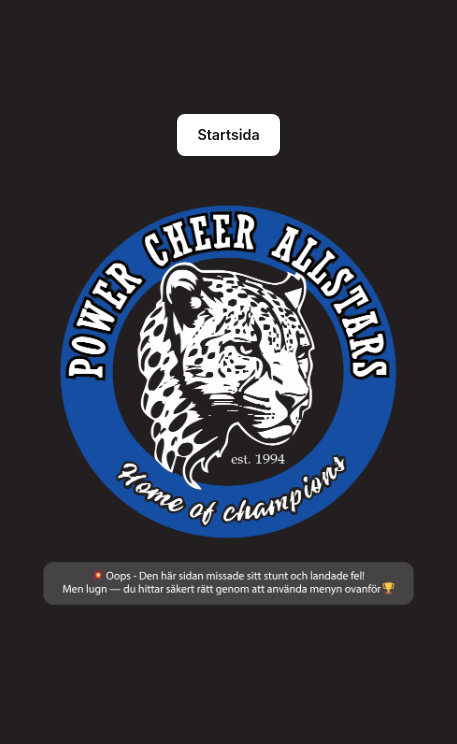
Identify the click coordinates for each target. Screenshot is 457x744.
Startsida (228, 134)
